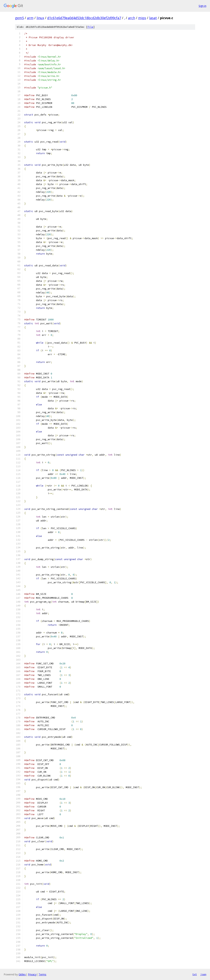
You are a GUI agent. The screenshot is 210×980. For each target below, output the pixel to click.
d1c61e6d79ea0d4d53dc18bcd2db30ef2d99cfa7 (84, 18)
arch (132, 18)
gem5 (19, 18)
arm (30, 18)
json (203, 974)
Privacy (32, 974)
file (90, 27)
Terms (42, 974)
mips (142, 18)
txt (195, 974)
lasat (153, 18)
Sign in (202, 6)
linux (40, 18)
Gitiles (22, 974)
